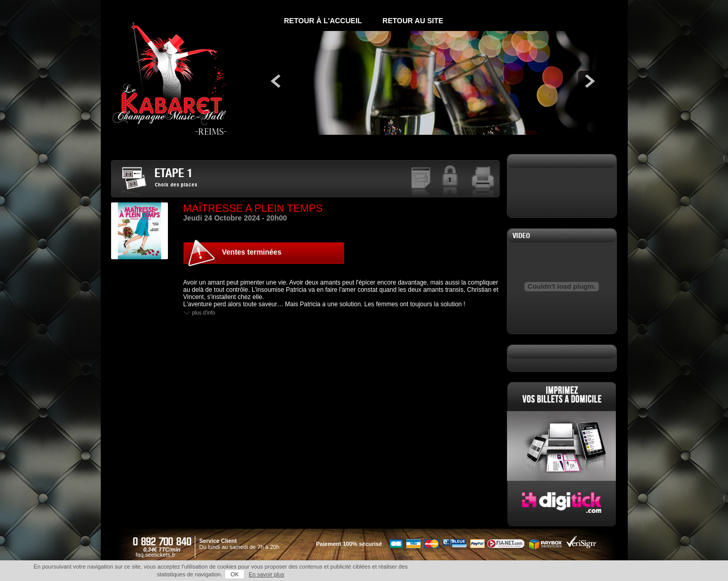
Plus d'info (204, 313)
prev (276, 81)
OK (235, 574)
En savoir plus (266, 574)
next (588, 81)
